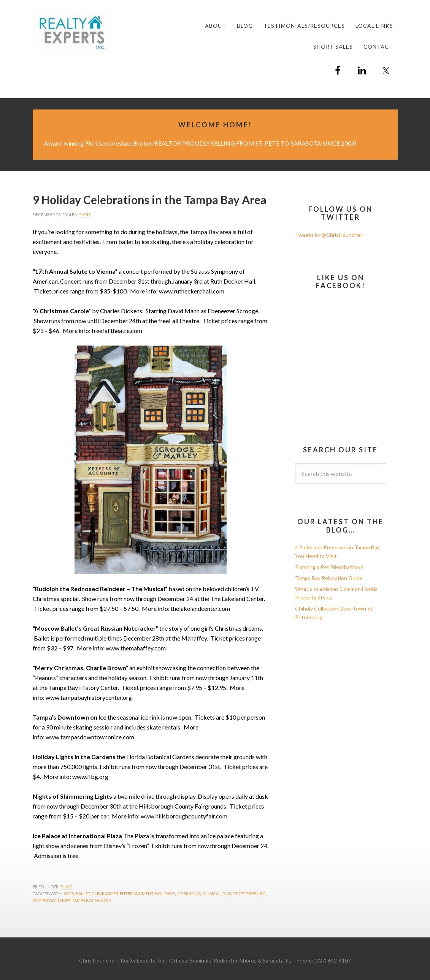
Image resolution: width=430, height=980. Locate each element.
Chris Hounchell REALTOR (90, 31)
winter (103, 900)
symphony (44, 900)
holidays (165, 894)
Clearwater (105, 894)
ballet (83, 894)
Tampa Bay (83, 900)
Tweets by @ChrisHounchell (329, 235)
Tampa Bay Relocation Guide (329, 578)
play (227, 894)
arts (69, 894)
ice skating (189, 894)
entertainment (136, 894)
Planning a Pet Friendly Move (329, 567)
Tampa (64, 900)
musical (212, 894)
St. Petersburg (249, 894)
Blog (67, 887)
